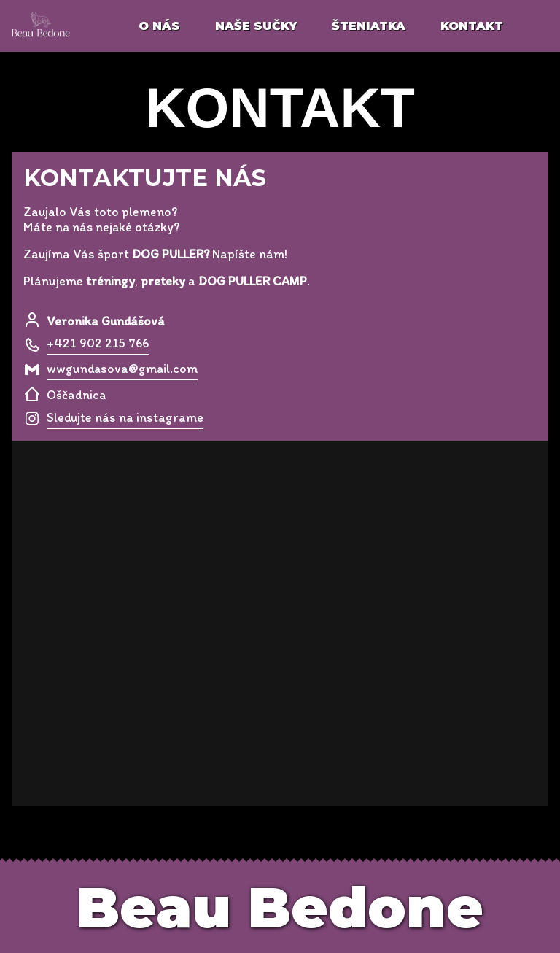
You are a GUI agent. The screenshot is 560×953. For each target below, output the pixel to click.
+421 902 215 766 (98, 343)
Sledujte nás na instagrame (125, 417)
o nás (159, 26)
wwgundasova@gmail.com (122, 368)
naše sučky (256, 26)
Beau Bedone (280, 907)
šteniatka (369, 26)
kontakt (472, 26)
